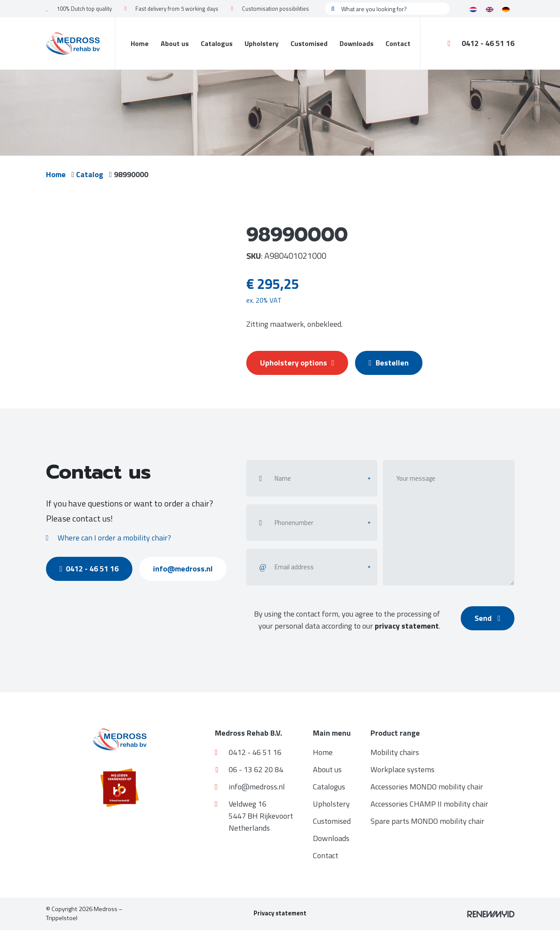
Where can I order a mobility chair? (109, 538)
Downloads (357, 43)
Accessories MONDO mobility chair (427, 787)
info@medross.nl (188, 569)
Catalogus (217, 43)
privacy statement (405, 626)
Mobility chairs (395, 752)
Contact (398, 43)
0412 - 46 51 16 (481, 43)
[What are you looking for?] (387, 9)
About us (175, 43)
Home (140, 43)
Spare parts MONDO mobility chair (427, 821)
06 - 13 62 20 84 (249, 769)
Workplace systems (402, 769)
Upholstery (262, 43)
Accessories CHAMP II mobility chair (429, 804)
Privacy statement (280, 913)
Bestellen (393, 363)
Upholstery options (298, 363)
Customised (309, 43)
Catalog (92, 174)
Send (487, 618)
